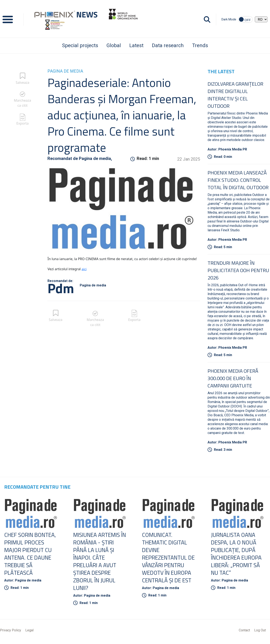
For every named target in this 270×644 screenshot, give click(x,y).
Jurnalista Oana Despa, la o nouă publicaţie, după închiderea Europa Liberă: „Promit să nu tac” (238, 555)
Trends (200, 45)
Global (114, 45)
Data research (168, 45)
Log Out (260, 632)
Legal (29, 632)
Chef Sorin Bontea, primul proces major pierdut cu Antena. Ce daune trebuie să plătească (32, 555)
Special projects (80, 45)
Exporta (23, 123)
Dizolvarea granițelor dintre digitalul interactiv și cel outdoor (235, 95)
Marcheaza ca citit (23, 103)
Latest (136, 45)
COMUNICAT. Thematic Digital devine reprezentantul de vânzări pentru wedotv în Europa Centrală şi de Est (168, 558)
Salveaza (22, 82)
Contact (244, 632)
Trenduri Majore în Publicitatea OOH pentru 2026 (238, 270)
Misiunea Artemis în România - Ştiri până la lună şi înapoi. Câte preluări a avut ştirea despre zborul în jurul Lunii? (98, 562)
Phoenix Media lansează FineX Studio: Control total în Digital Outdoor (238, 180)
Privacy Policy (11, 632)
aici (84, 269)
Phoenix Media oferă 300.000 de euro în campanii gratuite (233, 378)
